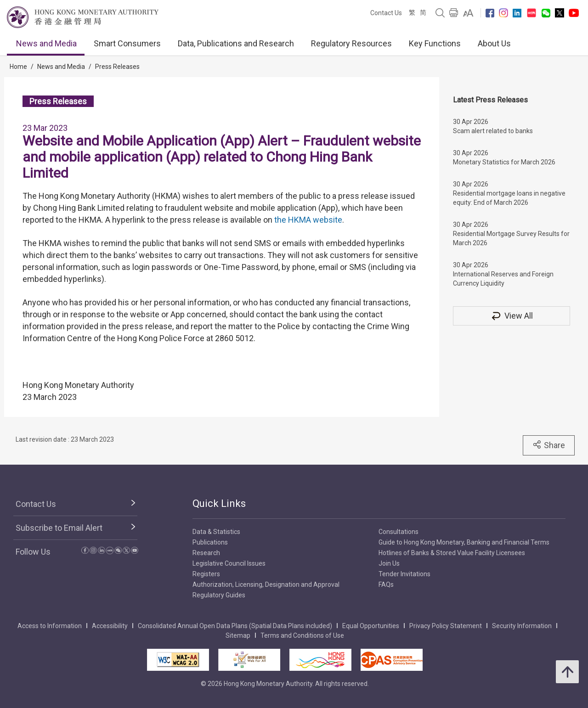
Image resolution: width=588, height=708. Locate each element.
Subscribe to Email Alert (59, 528)
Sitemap (238, 635)
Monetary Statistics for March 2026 (504, 162)
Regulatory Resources (351, 43)
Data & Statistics (216, 532)
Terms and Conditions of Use (302, 635)
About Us (494, 43)
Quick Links (219, 503)
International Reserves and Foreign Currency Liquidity (503, 279)
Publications (210, 542)
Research (206, 553)
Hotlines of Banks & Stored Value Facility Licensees (452, 553)
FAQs (386, 584)
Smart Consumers (127, 43)
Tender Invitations (404, 574)
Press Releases (117, 67)
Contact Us (386, 13)
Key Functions (435, 43)
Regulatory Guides (219, 595)
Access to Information (50, 626)
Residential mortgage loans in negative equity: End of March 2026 (509, 198)
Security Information (522, 626)
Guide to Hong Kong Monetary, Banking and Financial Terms (464, 542)
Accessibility (110, 626)
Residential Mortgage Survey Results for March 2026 (511, 238)
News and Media (46, 43)
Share (549, 445)
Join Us (389, 563)
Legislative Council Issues (229, 563)
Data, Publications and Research (236, 43)
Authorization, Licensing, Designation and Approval (266, 584)
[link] (468, 13)
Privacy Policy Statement (446, 626)
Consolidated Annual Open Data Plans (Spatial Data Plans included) (235, 626)
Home (18, 67)
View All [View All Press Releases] (512, 316)
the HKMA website (308, 220)
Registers (206, 574)
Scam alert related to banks (493, 131)
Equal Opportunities (371, 626)
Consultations (399, 532)
